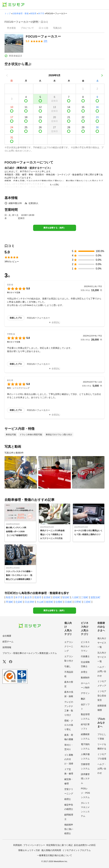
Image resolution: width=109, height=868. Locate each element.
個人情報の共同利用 (51, 850)
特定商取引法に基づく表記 (59, 845)
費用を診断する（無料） (55, 228)
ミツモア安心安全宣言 (102, 696)
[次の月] (102, 75)
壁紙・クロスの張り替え (69, 725)
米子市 (41, 13)
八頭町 (75, 597)
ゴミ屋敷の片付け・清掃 (69, 759)
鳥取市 (10, 597)
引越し (68, 666)
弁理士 (84, 672)
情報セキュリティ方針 (29, 850)
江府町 (87, 602)
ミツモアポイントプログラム (77, 850)
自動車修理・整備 (20, 13)
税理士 (68, 799)
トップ (8, 13)
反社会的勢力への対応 (85, 845)
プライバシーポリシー (34, 845)
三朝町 (85, 597)
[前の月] (7, 75)
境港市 (38, 597)
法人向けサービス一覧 (102, 657)
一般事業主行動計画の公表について (54, 855)
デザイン (85, 693)
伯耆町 (59, 602)
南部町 (50, 602)
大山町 (40, 602)
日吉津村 (30, 602)
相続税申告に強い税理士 (69, 829)
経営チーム (8, 642)
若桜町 (57, 597)
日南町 (68, 602)
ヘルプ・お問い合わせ (102, 671)
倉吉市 (28, 597)
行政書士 (85, 656)
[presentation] (11, 28)
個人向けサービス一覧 (102, 643)
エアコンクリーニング (69, 646)
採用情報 (7, 647)
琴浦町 (10, 602)
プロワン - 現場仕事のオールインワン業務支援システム (30, 653)
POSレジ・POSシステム (85, 793)
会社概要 (7, 636)
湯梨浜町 (95, 597)
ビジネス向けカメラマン (85, 646)
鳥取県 (33, 13)
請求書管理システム (85, 779)
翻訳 (83, 699)
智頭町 (66, 597)
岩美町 (47, 597)
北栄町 (19, 602)
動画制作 (85, 678)
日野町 (78, 602)
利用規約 (18, 845)
